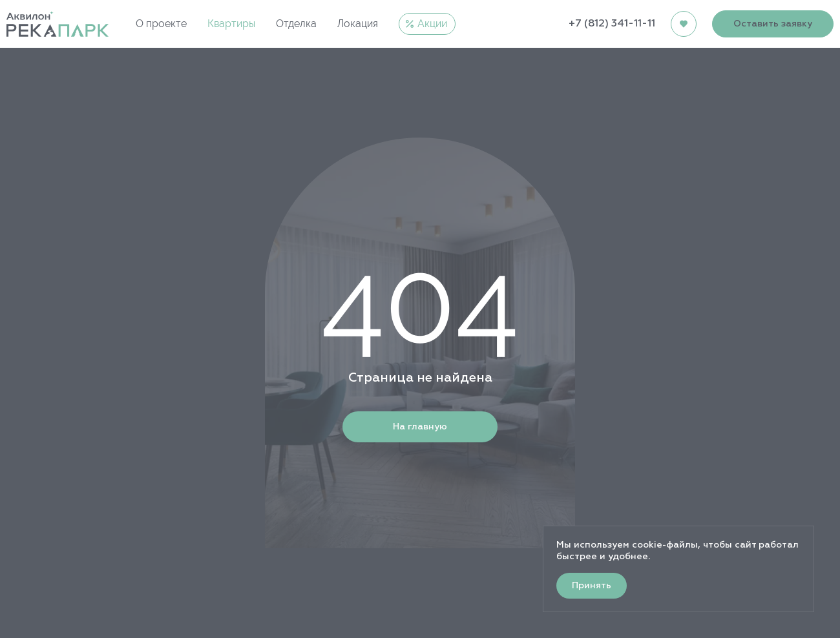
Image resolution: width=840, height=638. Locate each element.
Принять (592, 586)
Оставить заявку (773, 24)
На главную (420, 427)
